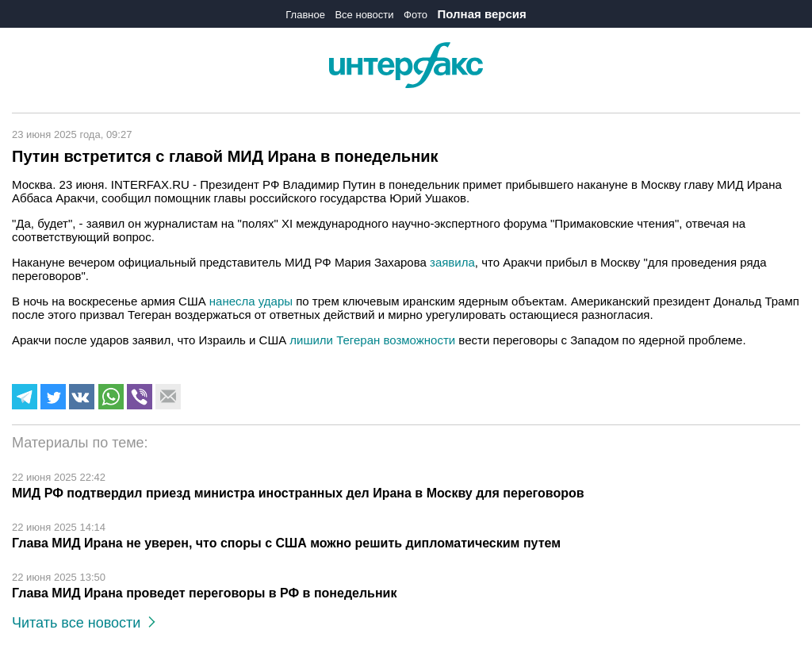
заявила (452, 262)
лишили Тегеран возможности (372, 340)
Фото (416, 15)
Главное (305, 15)
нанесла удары (251, 301)
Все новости (364, 15)
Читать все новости (84, 623)
